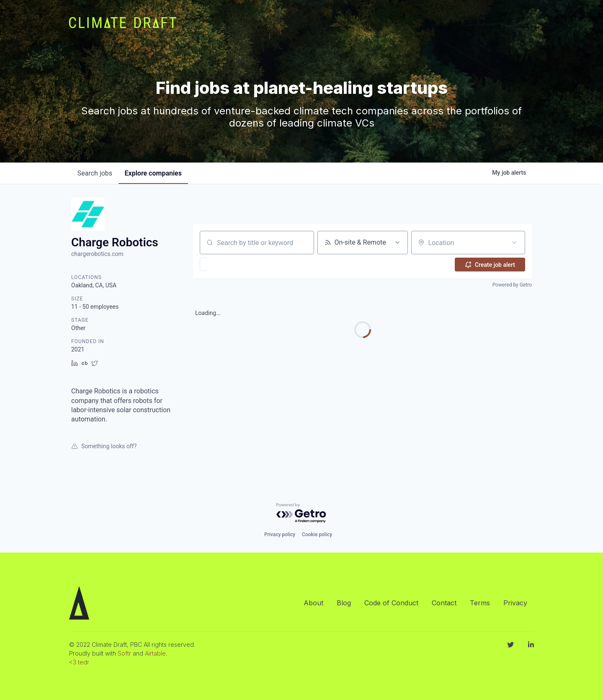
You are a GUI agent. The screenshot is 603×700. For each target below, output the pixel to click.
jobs (95, 173)
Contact (444, 603)
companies (155, 173)
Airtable (155, 653)
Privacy (515, 603)
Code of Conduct (391, 603)
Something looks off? (104, 446)
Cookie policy (317, 535)
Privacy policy (280, 535)
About (313, 603)
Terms (480, 603)
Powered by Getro (512, 285)
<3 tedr (79, 662)
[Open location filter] (514, 243)
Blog (344, 603)
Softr (124, 653)
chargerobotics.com (97, 254)
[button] (228, 264)
